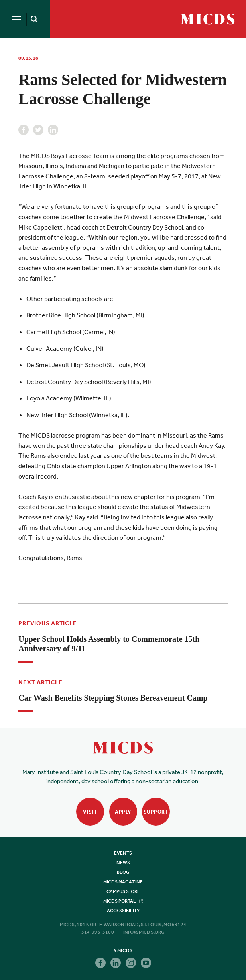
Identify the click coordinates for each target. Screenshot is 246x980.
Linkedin (53, 130)
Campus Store (123, 891)
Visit (90, 812)
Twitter (38, 130)
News (123, 863)
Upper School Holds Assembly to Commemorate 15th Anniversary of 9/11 (109, 644)
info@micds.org (144, 932)
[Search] (33, 19)
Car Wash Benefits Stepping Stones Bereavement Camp (113, 698)
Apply (123, 812)
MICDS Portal (123, 901)
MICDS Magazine (123, 882)
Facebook (24, 130)
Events (123, 853)
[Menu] (17, 19)
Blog (123, 872)
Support (156, 812)
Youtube (146, 963)
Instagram (131, 963)
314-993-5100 (98, 932)
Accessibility (123, 911)
